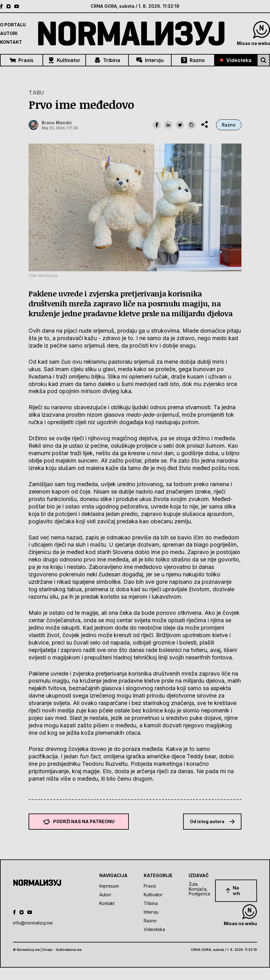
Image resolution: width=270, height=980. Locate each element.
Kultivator (64, 60)
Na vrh (233, 891)
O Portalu (13, 25)
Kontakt (11, 42)
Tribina (107, 60)
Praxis (22, 60)
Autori (9, 33)
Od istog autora (212, 821)
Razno (193, 60)
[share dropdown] (205, 124)
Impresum (109, 886)
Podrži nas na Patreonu (79, 822)
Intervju (150, 60)
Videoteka (236, 60)
